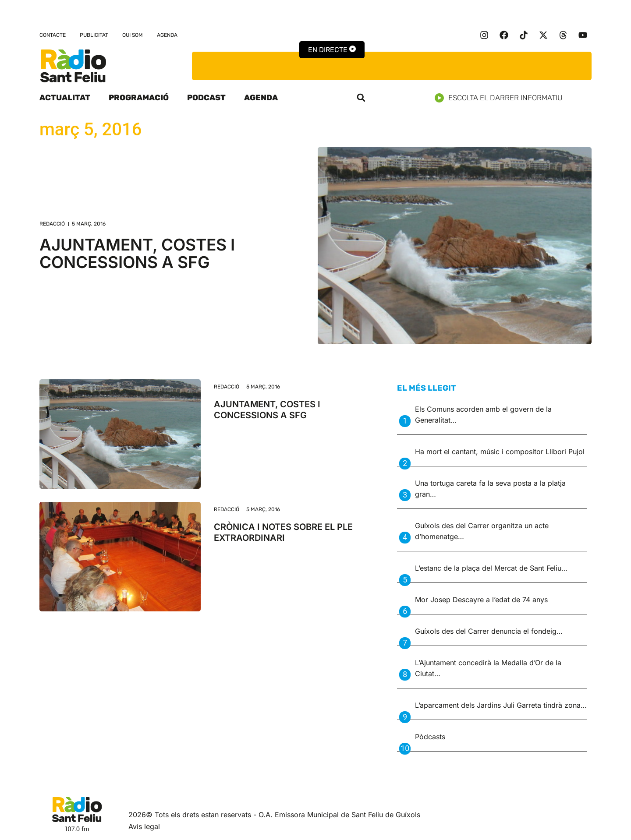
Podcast (206, 98)
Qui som (133, 35)
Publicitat (94, 35)
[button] (361, 98)
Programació (139, 98)
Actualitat (65, 98)
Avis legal (144, 826)
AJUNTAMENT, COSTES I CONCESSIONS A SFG (137, 253)
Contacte (53, 35)
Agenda (167, 35)
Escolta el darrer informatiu (502, 98)
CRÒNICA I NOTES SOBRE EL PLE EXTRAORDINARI (283, 532)
